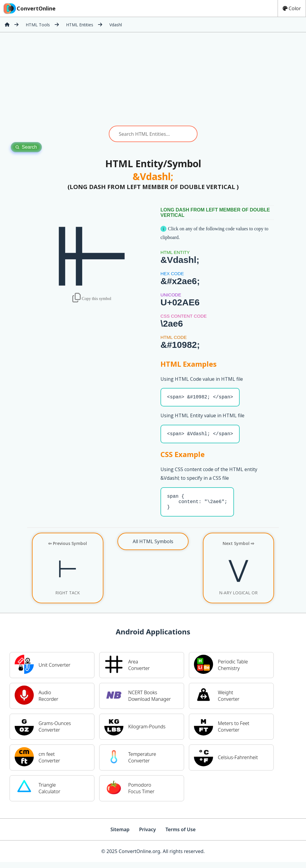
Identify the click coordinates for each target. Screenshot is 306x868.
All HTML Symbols (153, 547)
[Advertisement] (153, 79)
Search (26, 147)
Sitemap (120, 835)
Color (292, 8)
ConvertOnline (29, 8)
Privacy (147, 835)
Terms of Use (181, 835)
